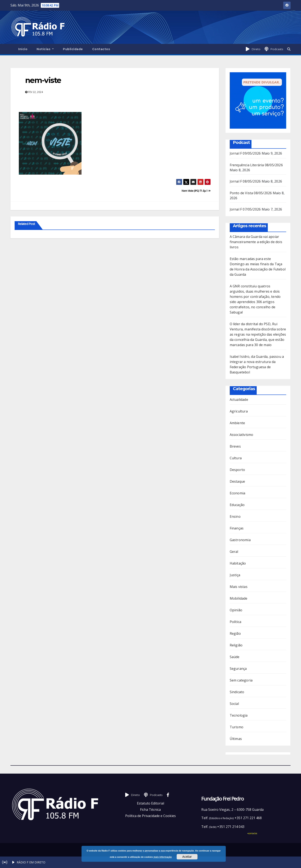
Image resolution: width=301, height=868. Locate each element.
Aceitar (187, 857)
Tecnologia (239, 715)
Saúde (235, 657)
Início (23, 49)
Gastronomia (240, 540)
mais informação (163, 857)
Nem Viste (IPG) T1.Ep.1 (196, 191)
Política (236, 622)
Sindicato (237, 692)
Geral (234, 552)
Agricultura (239, 411)
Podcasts (277, 49)
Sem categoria (241, 680)
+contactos (252, 833)
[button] (289, 49)
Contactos (101, 49)
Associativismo (242, 435)
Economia (238, 493)
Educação (237, 505)
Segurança (238, 669)
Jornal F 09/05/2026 (245, 153)
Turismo (237, 727)
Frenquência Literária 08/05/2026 (256, 165)
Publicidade (73, 49)
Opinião (236, 610)
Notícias (45, 49)
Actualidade (239, 400)
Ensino (235, 516)
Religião (236, 645)
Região (235, 633)
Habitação (238, 563)
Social (234, 704)
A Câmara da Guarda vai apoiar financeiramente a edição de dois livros (256, 242)
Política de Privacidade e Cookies (150, 816)
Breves (235, 446)
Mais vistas (239, 587)
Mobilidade (239, 598)
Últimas (236, 739)
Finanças (237, 528)
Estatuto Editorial (150, 803)
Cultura (236, 458)
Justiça (235, 575)
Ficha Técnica (150, 810)
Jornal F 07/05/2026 (245, 209)
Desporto (237, 470)
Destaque (237, 481)
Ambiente (237, 423)
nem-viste (43, 80)
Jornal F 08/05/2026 (245, 181)
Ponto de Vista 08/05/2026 (251, 193)
